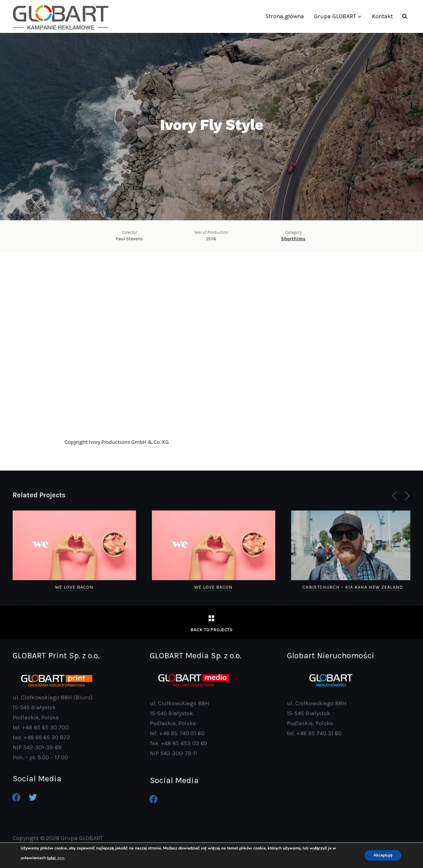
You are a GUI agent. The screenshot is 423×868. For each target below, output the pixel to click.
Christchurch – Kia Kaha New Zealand (353, 587)
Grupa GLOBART (335, 16)
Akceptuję (383, 855)
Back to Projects (211, 630)
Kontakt (382, 16)
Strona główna (285, 16)
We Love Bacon (74, 587)
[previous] (396, 496)
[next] (406, 496)
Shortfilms (293, 239)
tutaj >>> (56, 858)
